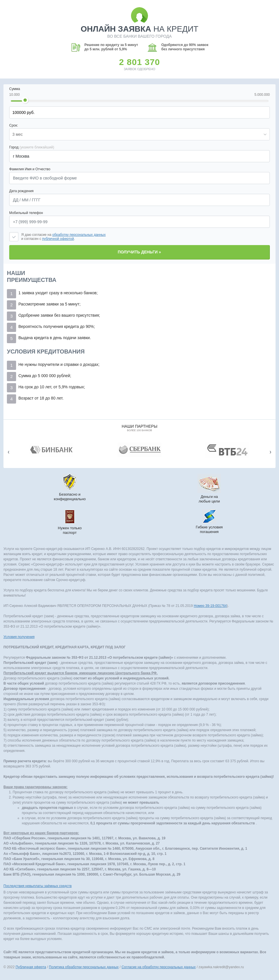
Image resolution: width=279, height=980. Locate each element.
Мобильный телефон (26, 213)
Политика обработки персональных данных (84, 967)
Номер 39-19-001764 (210, 606)
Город (32, 147)
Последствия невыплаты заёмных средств (37, 886)
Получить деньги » (139, 252)
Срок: (14, 125)
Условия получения (19, 637)
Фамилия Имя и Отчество (30, 169)
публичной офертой (58, 239)
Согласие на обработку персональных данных (159, 967)
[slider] (25, 100)
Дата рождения (21, 191)
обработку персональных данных (79, 235)
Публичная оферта (31, 967)
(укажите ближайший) (37, 147)
